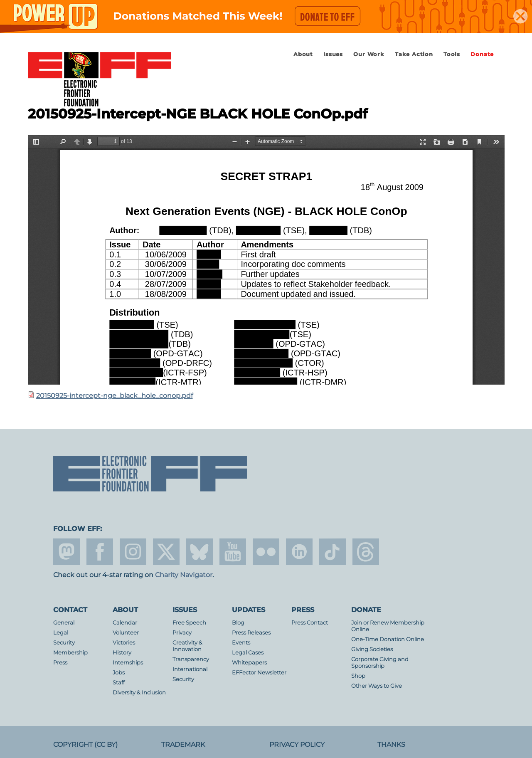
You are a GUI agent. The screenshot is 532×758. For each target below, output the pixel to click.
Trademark (183, 744)
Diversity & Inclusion (139, 693)
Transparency (191, 659)
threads (366, 552)
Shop (358, 676)
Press (60, 663)
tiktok (332, 552)
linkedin (299, 552)
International (190, 669)
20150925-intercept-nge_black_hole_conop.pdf (115, 396)
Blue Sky (199, 552)
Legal (61, 633)
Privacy (182, 633)
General (64, 623)
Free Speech (189, 623)
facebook (100, 552)
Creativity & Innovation (187, 646)
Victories (124, 643)
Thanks (391, 744)
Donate (482, 54)
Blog (238, 623)
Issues (333, 54)
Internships (128, 663)
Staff (119, 683)
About (303, 54)
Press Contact (310, 623)
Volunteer (126, 633)
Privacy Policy (297, 744)
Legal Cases (248, 653)
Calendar (125, 623)
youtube (233, 552)
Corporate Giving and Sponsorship (380, 663)
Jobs (119, 673)
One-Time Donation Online (388, 639)
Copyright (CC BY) (85, 744)
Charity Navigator (184, 575)
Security (64, 643)
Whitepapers (249, 663)
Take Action (414, 54)
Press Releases (251, 633)
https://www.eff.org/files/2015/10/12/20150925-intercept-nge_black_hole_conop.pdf (266, 260)
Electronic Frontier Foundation (99, 80)
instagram (133, 552)
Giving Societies (372, 649)
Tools (452, 54)
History (122, 653)
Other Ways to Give (377, 686)
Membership (70, 653)
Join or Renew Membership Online (388, 626)
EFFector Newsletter (259, 673)
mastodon (66, 552)
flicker (266, 552)
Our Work (369, 54)
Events (241, 643)
